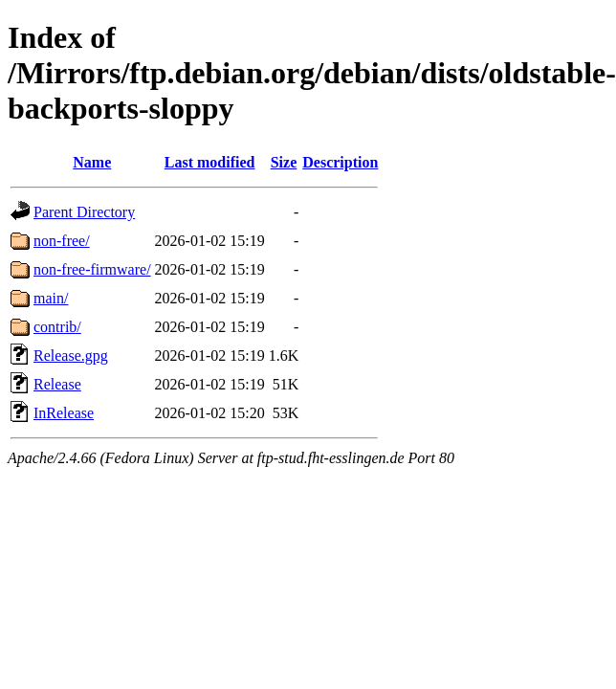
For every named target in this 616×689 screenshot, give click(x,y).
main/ (51, 298)
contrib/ (57, 327)
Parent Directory (84, 212)
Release (57, 384)
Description (340, 162)
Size (284, 162)
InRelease (64, 413)
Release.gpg (71, 356)
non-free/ (62, 241)
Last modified (210, 162)
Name (92, 162)
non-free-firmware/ (92, 269)
